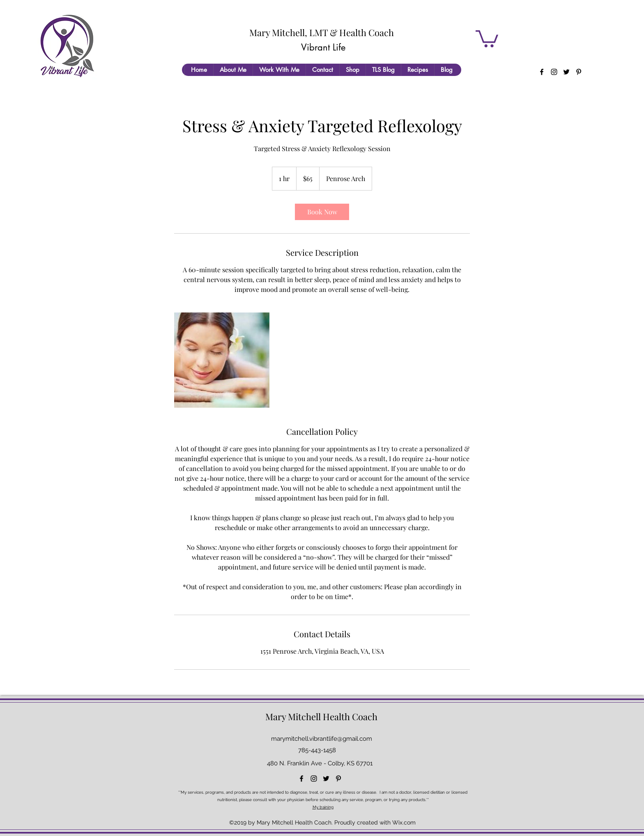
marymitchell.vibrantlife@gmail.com (322, 739)
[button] (487, 38)
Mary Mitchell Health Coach (321, 717)
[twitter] (566, 72)
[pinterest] (579, 72)
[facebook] (542, 72)
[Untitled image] (222, 360)
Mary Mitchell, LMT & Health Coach (322, 32)
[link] (322, 212)
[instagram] (554, 72)
